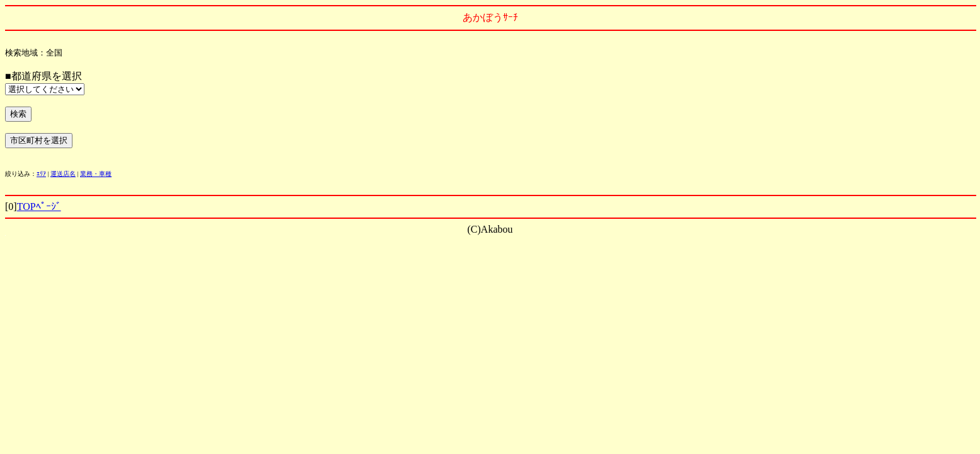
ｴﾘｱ (41, 174)
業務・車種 (96, 174)
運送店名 (63, 174)
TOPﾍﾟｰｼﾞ (39, 207)
